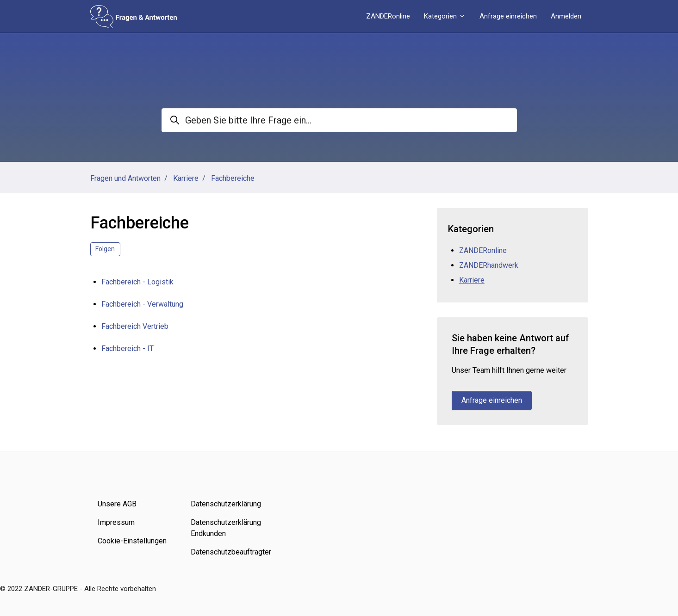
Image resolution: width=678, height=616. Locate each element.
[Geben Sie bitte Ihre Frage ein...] (339, 120)
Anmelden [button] (566, 16)
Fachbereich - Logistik (137, 282)
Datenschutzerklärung (226, 504)
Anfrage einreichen (508, 16)
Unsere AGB (117, 504)
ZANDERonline (388, 16)
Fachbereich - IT (128, 348)
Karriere (186, 178)
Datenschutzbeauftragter (230, 552)
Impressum (116, 522)
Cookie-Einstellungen (132, 541)
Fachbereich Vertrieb (135, 326)
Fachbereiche (233, 178)
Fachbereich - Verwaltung (142, 304)
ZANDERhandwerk (489, 265)
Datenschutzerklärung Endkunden (226, 528)
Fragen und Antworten (125, 178)
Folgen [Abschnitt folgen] (105, 249)
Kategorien (445, 16)
